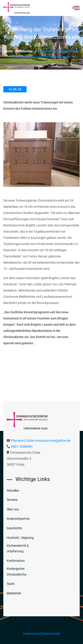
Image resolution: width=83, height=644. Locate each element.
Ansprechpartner (18, 519)
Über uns (13, 509)
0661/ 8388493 (22, 447)
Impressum (31, 634)
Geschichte (14, 528)
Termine (12, 500)
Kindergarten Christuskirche (16, 571)
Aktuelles (29, 51)
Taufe (11, 584)
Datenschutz (51, 634)
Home (12, 51)
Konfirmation (16, 561)
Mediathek (14, 593)
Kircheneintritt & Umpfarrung (18, 548)
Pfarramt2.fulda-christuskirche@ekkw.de (41, 441)
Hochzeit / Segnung (20, 538)
